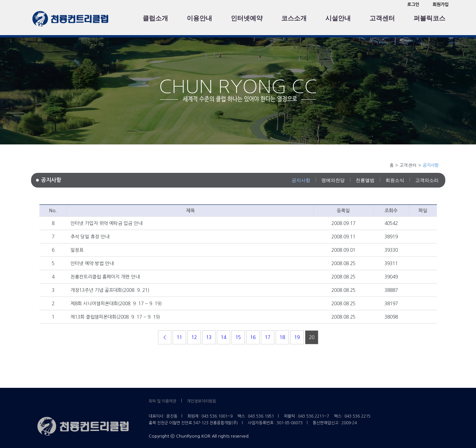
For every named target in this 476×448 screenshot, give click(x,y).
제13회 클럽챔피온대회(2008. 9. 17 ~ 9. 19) (115, 317)
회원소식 (395, 180)
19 (297, 337)
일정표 (77, 250)
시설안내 (338, 18)
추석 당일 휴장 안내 (90, 237)
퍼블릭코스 (429, 18)
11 (179, 337)
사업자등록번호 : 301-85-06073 (275, 423)
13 (209, 337)
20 (312, 337)
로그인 (413, 5)
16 (253, 337)
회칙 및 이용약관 (163, 401)
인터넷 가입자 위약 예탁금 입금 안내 (106, 223)
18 (282, 337)
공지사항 (301, 180)
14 (223, 337)
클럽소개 (155, 18)
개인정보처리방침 (201, 401)
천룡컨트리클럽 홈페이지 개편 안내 (105, 277)
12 (194, 337)
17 (268, 337)
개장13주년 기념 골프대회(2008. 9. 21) (110, 290)
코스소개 (294, 18)
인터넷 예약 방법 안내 (92, 263)
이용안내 (199, 18)
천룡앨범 (365, 180)
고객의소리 (427, 180)
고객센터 (382, 18)
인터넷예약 (247, 18)
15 (238, 337)
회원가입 (441, 5)
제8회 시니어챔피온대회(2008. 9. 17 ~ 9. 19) (116, 304)
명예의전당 (333, 180)
